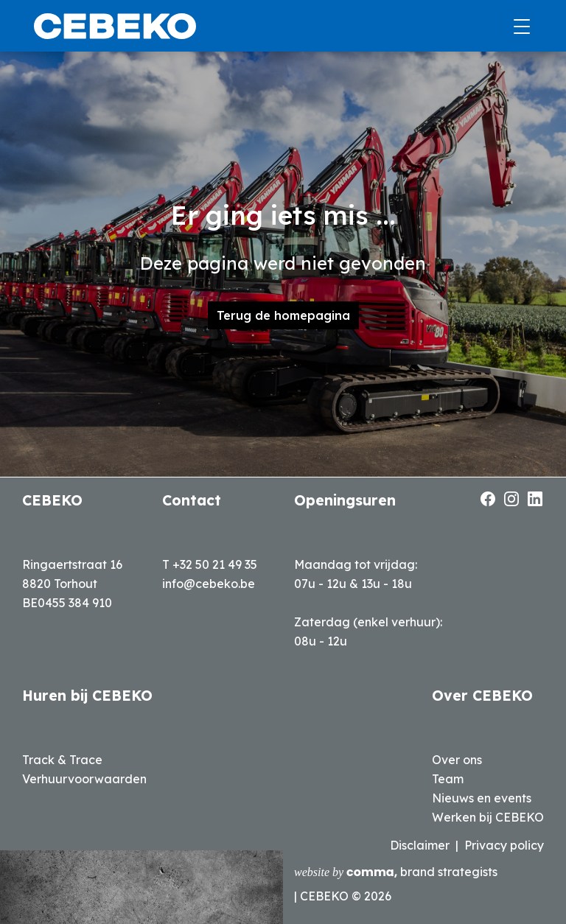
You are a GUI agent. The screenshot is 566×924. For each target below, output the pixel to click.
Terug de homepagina (283, 315)
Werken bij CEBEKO (488, 817)
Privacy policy (504, 845)
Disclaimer (420, 845)
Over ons (457, 760)
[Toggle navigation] (517, 26)
